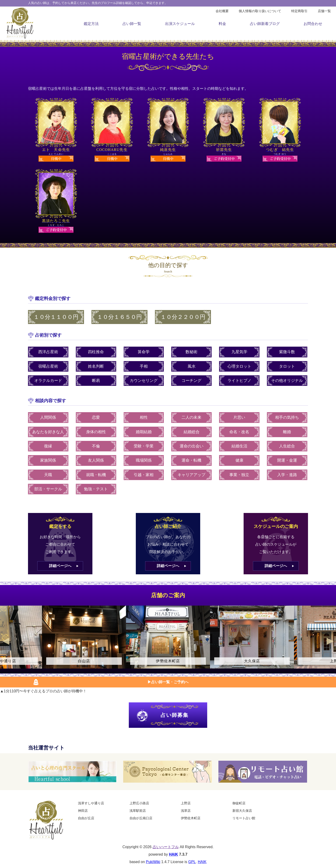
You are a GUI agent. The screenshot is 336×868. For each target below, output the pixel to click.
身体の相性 (96, 432)
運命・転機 (191, 460)
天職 (48, 475)
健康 (239, 460)
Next (330, 641)
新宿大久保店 (242, 811)
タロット (287, 366)
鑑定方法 (91, 24)
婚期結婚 (144, 432)
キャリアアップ (191, 475)
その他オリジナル (287, 381)
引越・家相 (144, 475)
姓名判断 (96, 366)
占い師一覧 (132, 24)
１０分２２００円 (183, 317)
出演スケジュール (180, 24)
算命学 (144, 352)
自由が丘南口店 (141, 818)
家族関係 (48, 460)
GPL (192, 862)
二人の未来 (191, 417)
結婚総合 (192, 432)
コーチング (191, 381)
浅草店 (186, 811)
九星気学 (239, 352)
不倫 (96, 446)
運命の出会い (192, 446)
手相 (144, 366)
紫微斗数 (287, 352)
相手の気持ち (287, 417)
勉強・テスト (96, 489)
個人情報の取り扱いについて (260, 11)
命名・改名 (239, 432)
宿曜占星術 (48, 366)
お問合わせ (313, 24)
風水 (192, 366)
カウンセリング (144, 381)
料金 (222, 24)
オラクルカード (48, 381)
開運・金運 (287, 460)
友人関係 (96, 460)
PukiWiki (153, 862)
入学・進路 (287, 475)
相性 (144, 417)
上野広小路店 (139, 803)
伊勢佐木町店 (191, 818)
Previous (6, 641)
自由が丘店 (86, 818)
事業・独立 (239, 475)
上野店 (186, 803)
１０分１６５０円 (119, 317)
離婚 (287, 432)
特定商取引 (299, 11)
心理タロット (239, 366)
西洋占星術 (48, 352)
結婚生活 (239, 446)
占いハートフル (166, 847)
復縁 (48, 446)
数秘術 (191, 352)
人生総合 (287, 446)
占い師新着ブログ (265, 24)
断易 (96, 381)
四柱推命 (96, 352)
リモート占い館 (244, 818)
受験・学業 (144, 446)
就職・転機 (96, 475)
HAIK (173, 854)
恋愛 (96, 417)
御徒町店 (239, 803)
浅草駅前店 (138, 811)
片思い (239, 417)
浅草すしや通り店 (91, 803)
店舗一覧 (324, 11)
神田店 (83, 811)
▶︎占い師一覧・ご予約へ (168, 682)
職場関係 (144, 460)
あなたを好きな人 (48, 432)
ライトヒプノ (239, 381)
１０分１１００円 (56, 317)
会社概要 (222, 11)
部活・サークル (48, 489)
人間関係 (48, 417)
